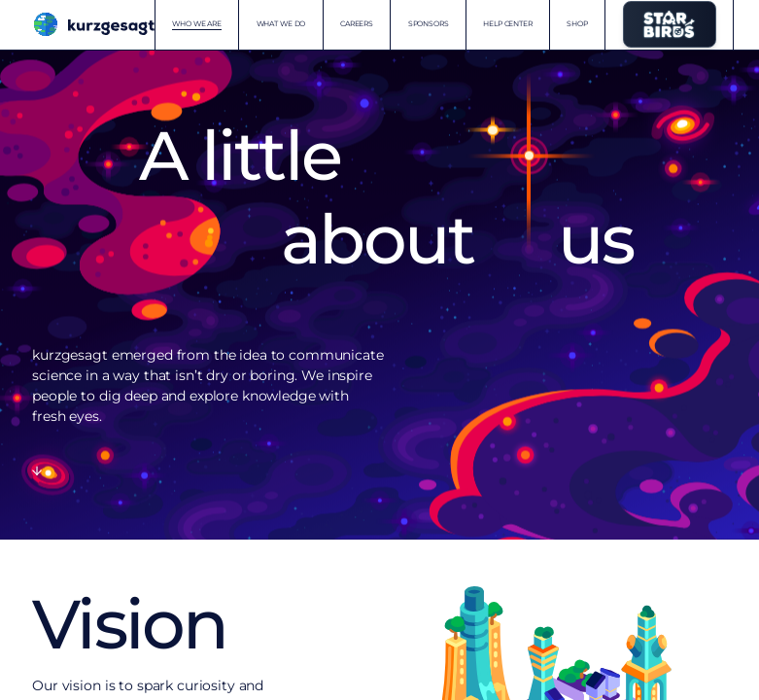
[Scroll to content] (37, 471)
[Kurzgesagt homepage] (93, 24)
